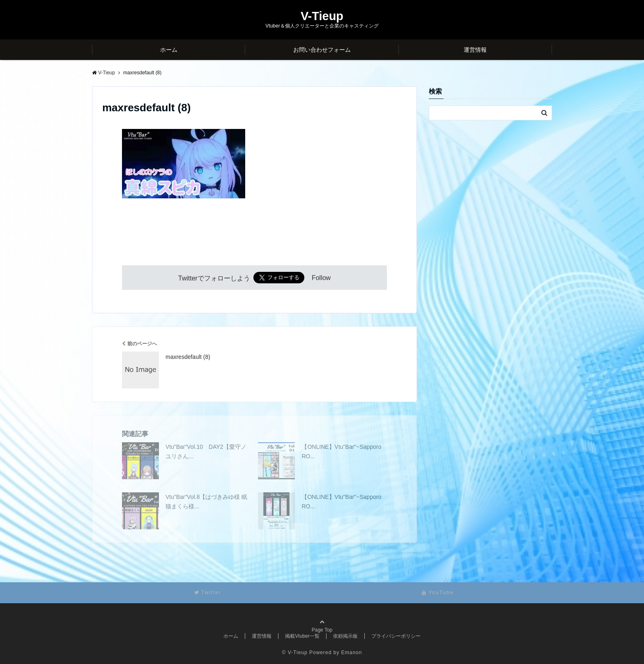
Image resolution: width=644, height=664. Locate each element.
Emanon (352, 653)
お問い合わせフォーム (322, 50)
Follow (321, 278)
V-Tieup (322, 16)
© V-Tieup (295, 653)
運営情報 (475, 50)
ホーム (169, 50)
